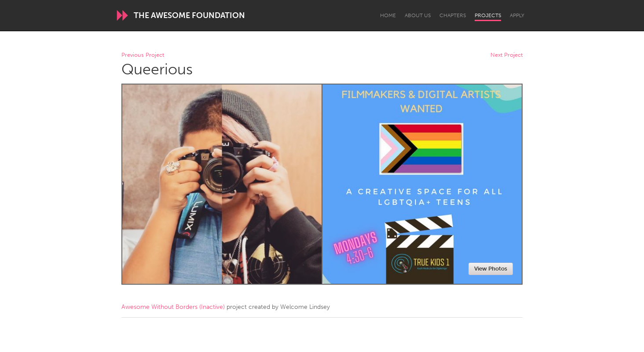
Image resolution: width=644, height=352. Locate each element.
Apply (517, 15)
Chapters (453, 15)
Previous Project (143, 55)
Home (388, 15)
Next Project (507, 55)
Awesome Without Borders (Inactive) (173, 307)
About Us (418, 15)
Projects (488, 15)
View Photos (491, 269)
